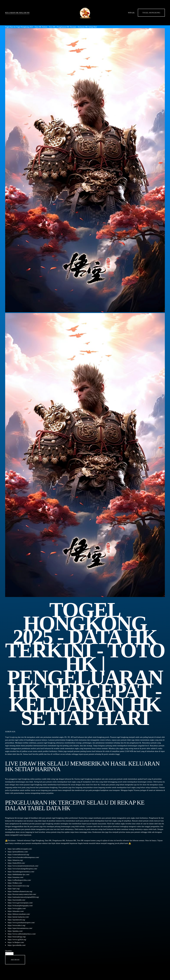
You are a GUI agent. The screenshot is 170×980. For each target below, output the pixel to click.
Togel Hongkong (151, 13)
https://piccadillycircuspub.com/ (20, 849)
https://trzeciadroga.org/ (17, 937)
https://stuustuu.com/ (16, 877)
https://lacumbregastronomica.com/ (21, 872)
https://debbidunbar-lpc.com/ (19, 874)
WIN (131, 13)
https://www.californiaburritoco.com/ (22, 934)
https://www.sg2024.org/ (17, 939)
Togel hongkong (11, 737)
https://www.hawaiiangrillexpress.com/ (22, 869)
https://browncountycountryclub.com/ (22, 894)
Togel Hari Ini (11, 27)
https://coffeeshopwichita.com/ (19, 880)
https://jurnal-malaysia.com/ (18, 917)
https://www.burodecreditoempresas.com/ (23, 857)
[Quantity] (9, 954)
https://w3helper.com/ (16, 942)
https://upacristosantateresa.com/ (20, 928)
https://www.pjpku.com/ (17, 908)
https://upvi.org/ (14, 889)
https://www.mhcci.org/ (17, 925)
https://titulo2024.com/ (16, 863)
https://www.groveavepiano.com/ (20, 903)
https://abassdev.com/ (16, 911)
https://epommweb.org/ (17, 920)
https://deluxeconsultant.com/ (19, 914)
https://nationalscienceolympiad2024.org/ (23, 897)
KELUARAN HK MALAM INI (17, 13)
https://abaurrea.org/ (15, 860)
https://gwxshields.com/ (17, 945)
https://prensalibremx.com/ (18, 852)
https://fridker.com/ (15, 883)
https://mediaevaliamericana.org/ (20, 891)
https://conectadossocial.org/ (18, 854)
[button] (15, 960)
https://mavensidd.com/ (17, 900)
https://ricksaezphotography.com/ (20, 906)
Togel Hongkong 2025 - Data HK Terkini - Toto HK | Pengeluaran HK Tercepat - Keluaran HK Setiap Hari (57, 27)
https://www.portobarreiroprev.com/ (21, 922)
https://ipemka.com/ (15, 931)
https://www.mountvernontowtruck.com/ (23, 866)
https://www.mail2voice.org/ (18, 886)
